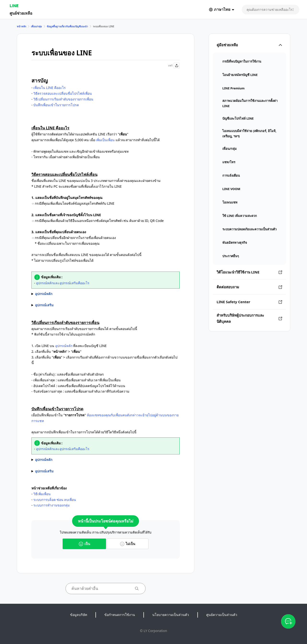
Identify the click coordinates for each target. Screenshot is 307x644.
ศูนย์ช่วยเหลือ (21, 13)
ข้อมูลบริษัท (79, 615)
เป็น (84, 544)
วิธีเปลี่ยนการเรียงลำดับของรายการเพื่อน (63, 99)
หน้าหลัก (21, 26)
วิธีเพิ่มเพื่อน (42, 494)
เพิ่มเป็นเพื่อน (105, 140)
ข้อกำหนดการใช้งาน (120, 615)
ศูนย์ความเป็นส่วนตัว (222, 615)
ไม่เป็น (128, 544)
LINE (14, 6)
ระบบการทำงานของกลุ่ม (51, 505)
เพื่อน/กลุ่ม (36, 26)
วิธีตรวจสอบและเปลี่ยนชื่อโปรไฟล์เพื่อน (63, 93)
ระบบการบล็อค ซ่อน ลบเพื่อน (55, 500)
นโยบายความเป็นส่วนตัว (171, 615)
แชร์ (174, 66)
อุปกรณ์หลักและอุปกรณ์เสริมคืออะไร (63, 283)
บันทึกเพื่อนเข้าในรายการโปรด (56, 105)
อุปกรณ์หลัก (64, 346)
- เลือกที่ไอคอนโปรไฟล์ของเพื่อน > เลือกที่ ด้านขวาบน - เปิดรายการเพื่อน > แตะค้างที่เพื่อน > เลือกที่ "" (106, 460)
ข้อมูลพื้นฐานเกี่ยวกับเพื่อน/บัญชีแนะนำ (67, 26)
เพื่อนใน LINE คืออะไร (50, 88)
